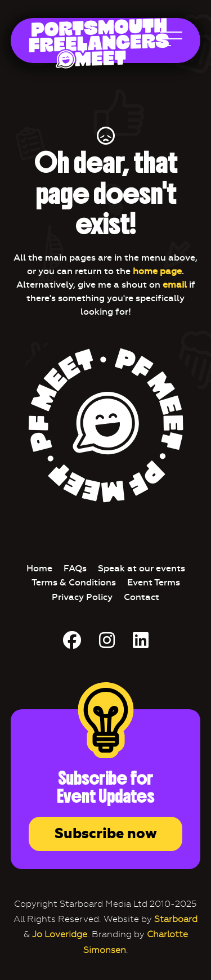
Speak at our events (142, 568)
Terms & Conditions (74, 582)
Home (39, 568)
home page (157, 271)
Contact (142, 597)
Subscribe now (106, 834)
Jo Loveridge (60, 934)
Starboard (176, 919)
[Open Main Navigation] (171, 42)
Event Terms (154, 582)
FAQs (75, 568)
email (175, 285)
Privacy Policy (82, 597)
